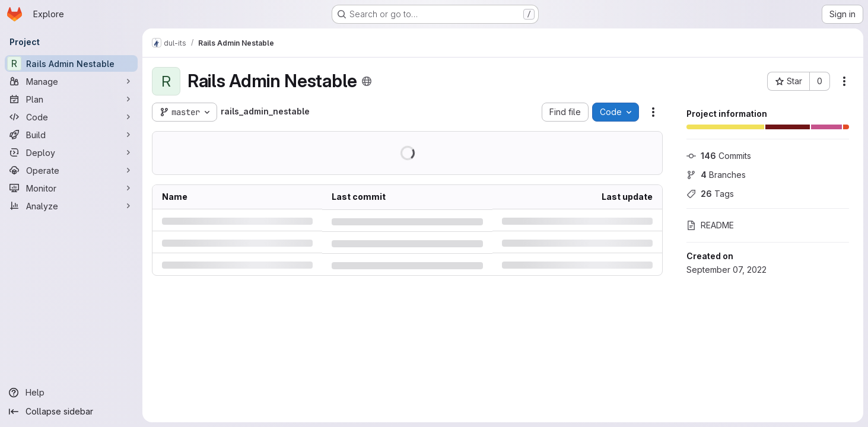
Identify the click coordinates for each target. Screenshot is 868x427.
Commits (719, 156)
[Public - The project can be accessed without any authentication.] (367, 81)
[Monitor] (71, 188)
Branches (716, 175)
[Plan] (71, 99)
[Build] (71, 135)
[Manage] (71, 81)
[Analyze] (71, 206)
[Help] (71, 393)
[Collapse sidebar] (71, 412)
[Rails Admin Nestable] (71, 63)
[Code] (71, 117)
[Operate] (71, 170)
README (710, 225)
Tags (710, 194)
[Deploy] (71, 152)
